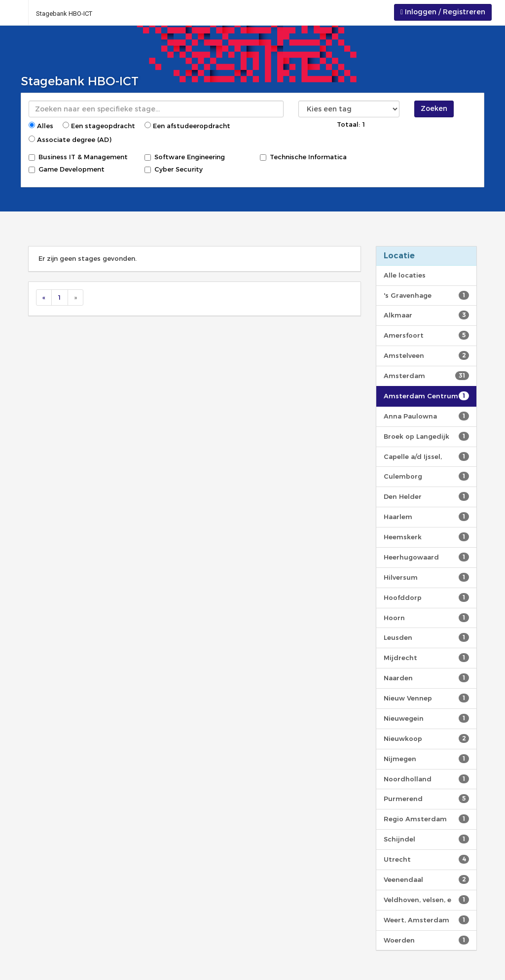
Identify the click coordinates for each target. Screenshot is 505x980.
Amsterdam (426, 376)
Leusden (426, 637)
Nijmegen (426, 759)
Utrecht (426, 859)
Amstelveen (426, 355)
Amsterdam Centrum (426, 396)
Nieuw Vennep (426, 698)
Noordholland (426, 779)
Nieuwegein (426, 718)
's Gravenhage (426, 295)
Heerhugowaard (426, 557)
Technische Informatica (303, 157)
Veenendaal (426, 879)
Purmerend (426, 799)
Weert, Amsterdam (426, 920)
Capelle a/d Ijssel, (426, 456)
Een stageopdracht (99, 126)
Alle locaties (405, 275)
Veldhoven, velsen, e (426, 900)
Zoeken (434, 108)
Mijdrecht (426, 658)
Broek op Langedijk (426, 436)
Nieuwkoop (426, 738)
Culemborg (426, 476)
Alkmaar (426, 315)
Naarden (426, 678)
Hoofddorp (426, 597)
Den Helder (426, 496)
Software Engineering (185, 157)
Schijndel (426, 839)
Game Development (67, 169)
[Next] (75, 297)
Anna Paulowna (426, 416)
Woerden (426, 940)
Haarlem (426, 517)
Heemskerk (426, 537)
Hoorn (426, 618)
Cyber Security (174, 169)
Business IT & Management (78, 157)
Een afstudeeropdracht (187, 126)
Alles (41, 126)
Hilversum (426, 577)
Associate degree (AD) (70, 140)
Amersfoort (426, 335)
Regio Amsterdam (426, 819)
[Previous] (44, 297)
